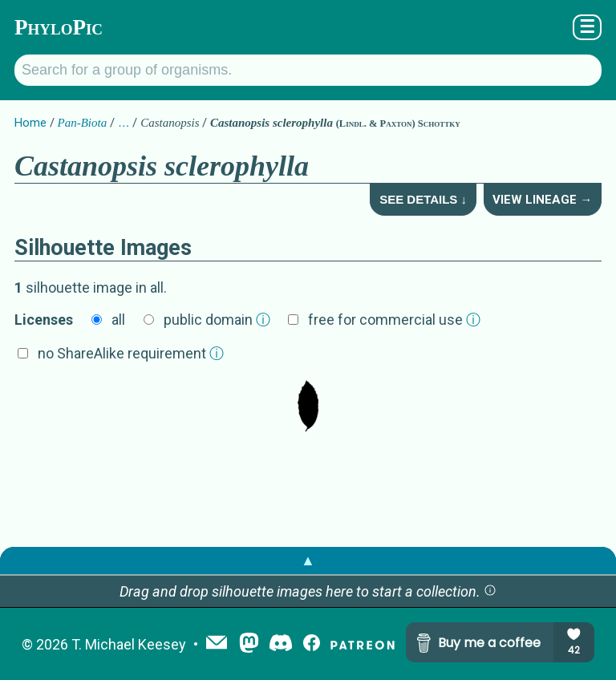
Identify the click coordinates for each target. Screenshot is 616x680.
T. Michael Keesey (129, 644)
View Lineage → (542, 200)
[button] (490, 591)
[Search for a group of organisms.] (308, 70)
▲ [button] (308, 560)
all (118, 320)
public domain (217, 320)
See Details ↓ (423, 199)
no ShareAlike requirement (131, 353)
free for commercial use (394, 320)
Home (30, 123)
